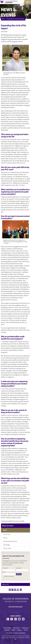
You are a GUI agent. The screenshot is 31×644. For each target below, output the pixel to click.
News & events (8, 526)
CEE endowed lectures (10, 541)
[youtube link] (18, 590)
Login (13, 630)
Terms (26, 630)
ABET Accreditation (20, 633)
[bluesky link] (15, 590)
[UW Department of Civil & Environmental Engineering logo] (9, 2)
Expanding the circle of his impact (16, 19)
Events (5, 538)
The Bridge (7, 545)
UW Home (16, 628)
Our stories (7, 534)
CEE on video (7, 548)
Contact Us (25, 628)
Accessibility (7, 628)
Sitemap (7, 630)
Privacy (19, 630)
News (3, 19)
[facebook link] (10, 590)
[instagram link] (13, 590)
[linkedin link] (21, 590)
